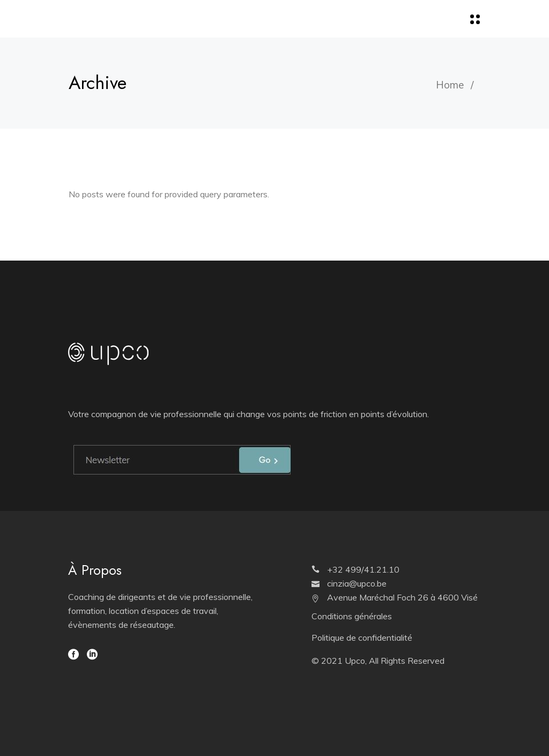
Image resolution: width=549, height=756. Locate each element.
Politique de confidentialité (362, 638)
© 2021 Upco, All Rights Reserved (378, 661)
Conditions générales (352, 616)
